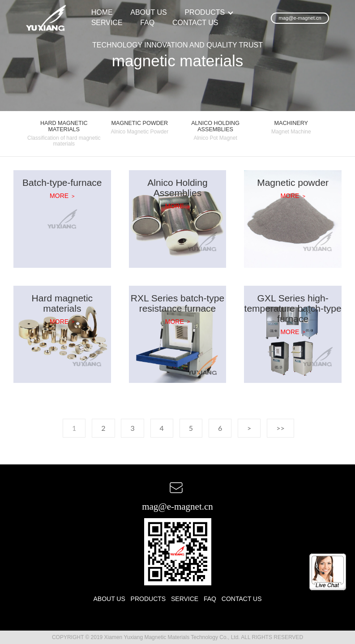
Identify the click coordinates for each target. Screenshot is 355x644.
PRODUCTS (205, 12)
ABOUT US (149, 12)
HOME (102, 12)
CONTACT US (195, 23)
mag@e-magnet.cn (300, 18)
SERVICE (107, 23)
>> (280, 428)
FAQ (147, 23)
